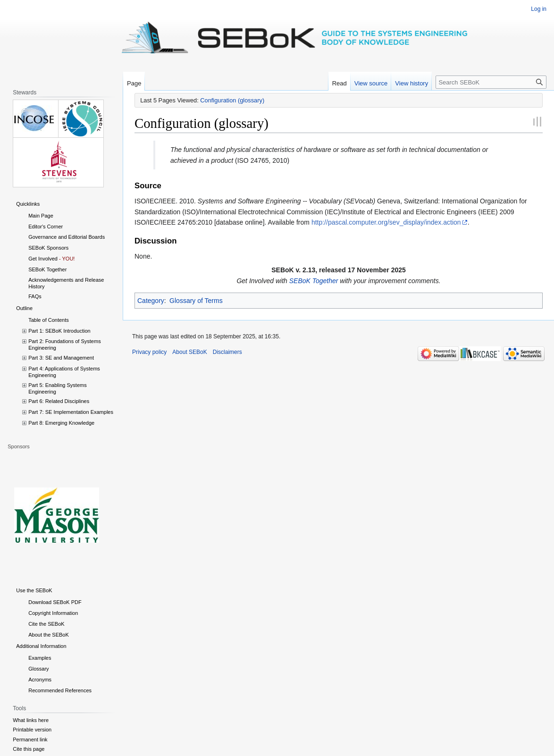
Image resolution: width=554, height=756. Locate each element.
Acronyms (40, 680)
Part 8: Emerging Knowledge (61, 423)
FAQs (35, 296)
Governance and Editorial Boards (67, 237)
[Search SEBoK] (491, 82)
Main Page (41, 216)
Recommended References (60, 690)
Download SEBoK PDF (55, 602)
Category (151, 301)
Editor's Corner (46, 227)
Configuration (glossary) (232, 100)
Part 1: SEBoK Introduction (59, 331)
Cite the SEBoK (46, 624)
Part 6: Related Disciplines (59, 401)
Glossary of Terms (196, 301)
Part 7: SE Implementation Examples (71, 412)
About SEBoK (189, 352)
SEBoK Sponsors (48, 248)
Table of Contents (49, 320)
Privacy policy (149, 352)
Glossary (38, 669)
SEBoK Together (314, 281)
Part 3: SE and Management (61, 358)
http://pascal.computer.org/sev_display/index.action (386, 222)
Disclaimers (227, 352)
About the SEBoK (49, 635)
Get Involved (43, 259)
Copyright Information (53, 613)
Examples (40, 658)
